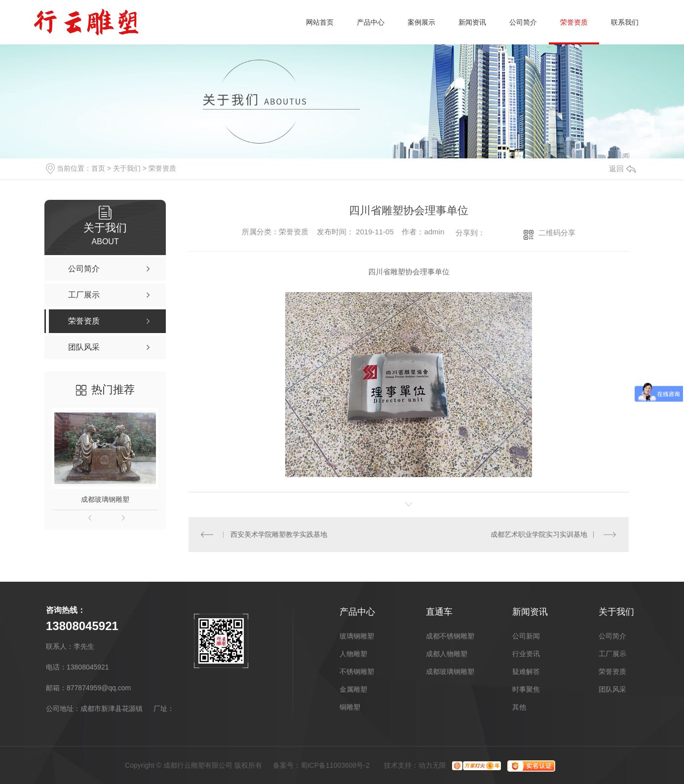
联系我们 (625, 22)
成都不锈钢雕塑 (450, 636)
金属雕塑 (353, 689)
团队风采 (612, 689)
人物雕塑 (353, 654)
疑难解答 (526, 672)
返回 (622, 168)
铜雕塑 (350, 707)
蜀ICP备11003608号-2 (335, 765)
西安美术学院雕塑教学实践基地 (279, 534)
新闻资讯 (472, 22)
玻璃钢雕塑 (357, 636)
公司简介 (523, 22)
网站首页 (320, 22)
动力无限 (432, 765)
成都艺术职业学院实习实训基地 (539, 534)
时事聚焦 (526, 689)
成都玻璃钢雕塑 (105, 499)
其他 (519, 707)
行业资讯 (526, 654)
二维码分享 (557, 233)
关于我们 (127, 168)
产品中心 (371, 22)
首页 (98, 168)
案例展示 (421, 22)
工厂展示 (612, 654)
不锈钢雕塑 (357, 672)
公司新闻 (526, 636)
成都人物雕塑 (447, 654)
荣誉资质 (574, 22)
